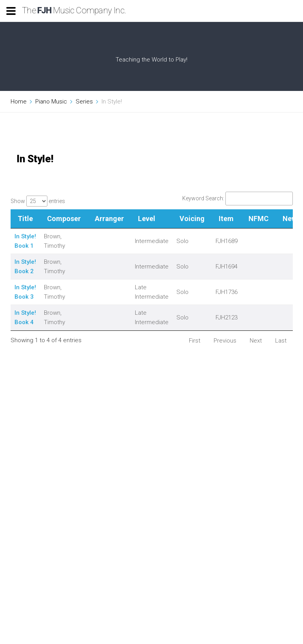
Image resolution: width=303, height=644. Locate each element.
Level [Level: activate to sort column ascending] (147, 219)
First (195, 341)
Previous (225, 341)
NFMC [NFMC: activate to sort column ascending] (259, 219)
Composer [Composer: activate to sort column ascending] (64, 219)
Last (281, 341)
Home (19, 102)
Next (256, 341)
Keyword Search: (238, 198)
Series (84, 102)
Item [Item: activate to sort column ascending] (226, 219)
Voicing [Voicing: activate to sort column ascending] (192, 219)
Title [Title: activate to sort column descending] (25, 219)
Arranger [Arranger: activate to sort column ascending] (109, 219)
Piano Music (51, 102)
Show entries (38, 201)
